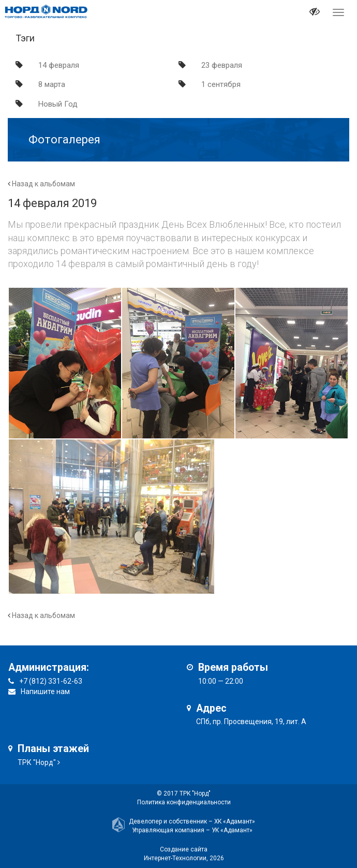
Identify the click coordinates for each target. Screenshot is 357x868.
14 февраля (59, 65)
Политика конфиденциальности (184, 802)
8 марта (52, 84)
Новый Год (58, 104)
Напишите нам (45, 692)
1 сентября (221, 84)
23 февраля (222, 65)
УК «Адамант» (232, 830)
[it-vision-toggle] (315, 13)
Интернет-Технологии (175, 858)
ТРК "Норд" (37, 762)
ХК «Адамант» (235, 821)
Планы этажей (53, 749)
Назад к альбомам (43, 184)
